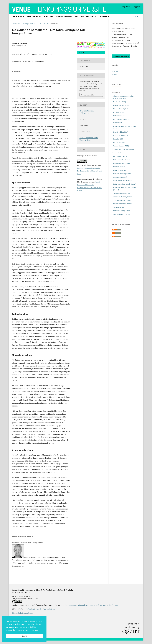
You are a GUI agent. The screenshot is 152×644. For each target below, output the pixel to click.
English (115, 71)
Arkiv (20, 24)
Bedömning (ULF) (120, 102)
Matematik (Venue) (120, 177)
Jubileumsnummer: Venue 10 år (123, 149)
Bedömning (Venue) (120, 156)
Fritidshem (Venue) (120, 170)
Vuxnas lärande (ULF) (121, 146)
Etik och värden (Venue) (122, 160)
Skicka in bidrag (88, 17)
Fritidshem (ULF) (119, 116)
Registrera (126, 7)
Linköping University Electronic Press (41, 609)
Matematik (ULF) (119, 123)
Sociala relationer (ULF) (122, 135)
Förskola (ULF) (119, 112)
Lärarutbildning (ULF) (121, 142)
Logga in (136, 7)
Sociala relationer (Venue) (122, 197)
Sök (136, 17)
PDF (82, 53)
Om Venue (103, 17)
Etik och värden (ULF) (121, 105)
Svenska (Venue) (119, 207)
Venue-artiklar (34, 17)
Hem (14, 24)
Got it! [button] (24, 636)
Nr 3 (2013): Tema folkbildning (36, 24)
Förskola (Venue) (119, 167)
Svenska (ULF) (118, 139)
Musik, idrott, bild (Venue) (123, 181)
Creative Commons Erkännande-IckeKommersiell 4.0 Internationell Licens (90, 605)
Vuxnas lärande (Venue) (89, 138)
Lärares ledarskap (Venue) (123, 174)
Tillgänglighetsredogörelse (22, 613)
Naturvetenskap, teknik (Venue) (125, 184)
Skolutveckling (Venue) (121, 193)
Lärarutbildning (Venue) (122, 211)
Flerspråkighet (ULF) (121, 109)
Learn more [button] (34, 630)
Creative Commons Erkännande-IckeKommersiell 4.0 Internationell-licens (90, 171)
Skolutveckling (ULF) (121, 132)
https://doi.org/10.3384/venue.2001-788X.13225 (35, 54)
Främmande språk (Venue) (123, 204)
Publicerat (17, 17)
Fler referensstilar (88, 95)
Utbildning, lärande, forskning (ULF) (61, 17)
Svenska (115, 75)
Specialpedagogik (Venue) (122, 200)
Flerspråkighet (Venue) (121, 163)
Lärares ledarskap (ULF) (122, 119)
